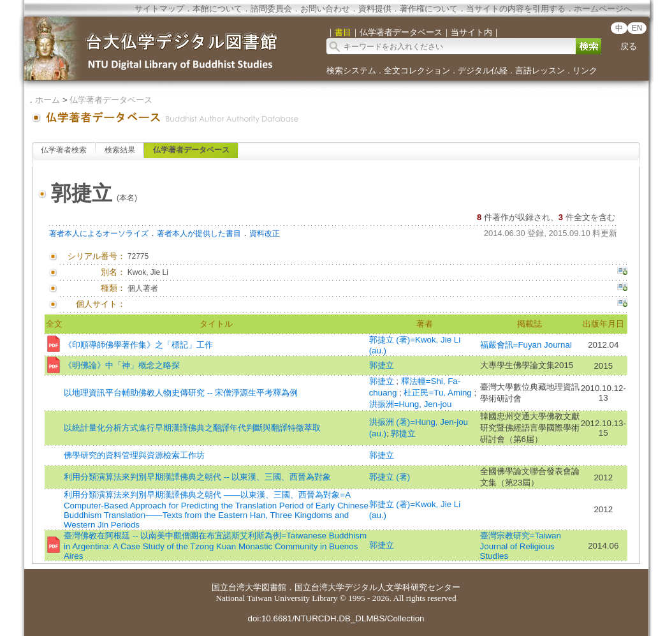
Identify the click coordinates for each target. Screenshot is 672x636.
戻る (629, 46)
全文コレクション (417, 70)
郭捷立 (382, 365)
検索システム (351, 70)
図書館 (274, 587)
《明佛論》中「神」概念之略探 (122, 365)
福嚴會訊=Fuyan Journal (526, 345)
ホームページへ (603, 9)
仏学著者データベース (111, 100)
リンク (585, 70)
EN (637, 28)
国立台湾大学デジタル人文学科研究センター (377, 587)
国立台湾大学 (237, 587)
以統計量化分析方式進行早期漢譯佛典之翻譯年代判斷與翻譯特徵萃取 (192, 428)
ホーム (47, 100)
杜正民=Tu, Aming (439, 393)
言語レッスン (540, 70)
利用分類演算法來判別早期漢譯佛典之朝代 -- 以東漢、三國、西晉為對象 (197, 477)
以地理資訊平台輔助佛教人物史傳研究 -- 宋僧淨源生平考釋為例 (181, 393)
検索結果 (120, 150)
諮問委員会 (271, 9)
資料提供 (375, 9)
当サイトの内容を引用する (516, 9)
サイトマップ (159, 9)
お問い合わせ (325, 9)
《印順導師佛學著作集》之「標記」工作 (138, 345)
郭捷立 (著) (390, 477)
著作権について (429, 9)
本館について (217, 9)
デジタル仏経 (483, 70)
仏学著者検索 (64, 150)
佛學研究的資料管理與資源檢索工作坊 (134, 455)
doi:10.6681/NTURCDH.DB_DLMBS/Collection (336, 618)
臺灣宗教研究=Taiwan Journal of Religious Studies (521, 546)
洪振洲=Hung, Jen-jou (411, 404)
